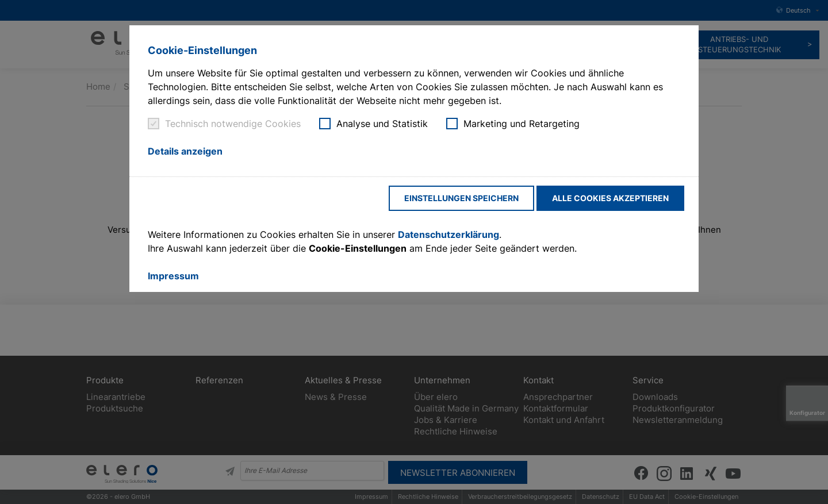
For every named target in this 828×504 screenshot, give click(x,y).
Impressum (173, 276)
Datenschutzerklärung (448, 234)
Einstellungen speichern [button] (461, 198)
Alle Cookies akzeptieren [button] (610, 198)
